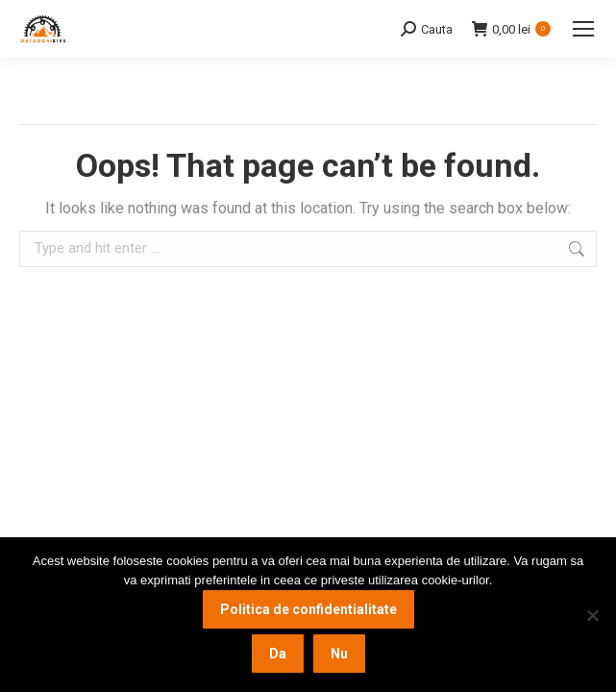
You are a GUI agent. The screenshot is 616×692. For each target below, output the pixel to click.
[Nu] (592, 615)
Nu (339, 654)
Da (278, 654)
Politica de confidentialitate (308, 609)
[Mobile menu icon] (583, 29)
